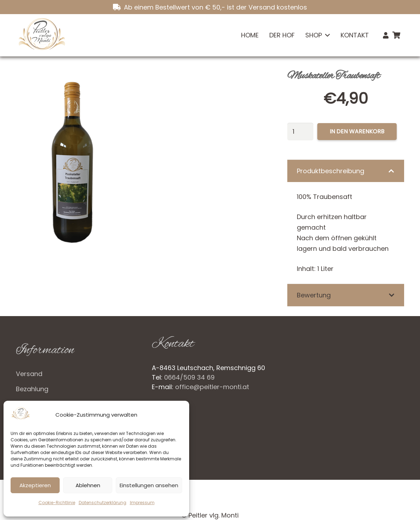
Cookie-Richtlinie (57, 503)
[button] (326, 35)
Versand (29, 374)
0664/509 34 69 (189, 377)
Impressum (142, 503)
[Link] (386, 35)
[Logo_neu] (41, 35)
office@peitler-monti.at (212, 387)
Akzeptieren (35, 485)
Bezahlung (32, 389)
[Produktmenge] (300, 132)
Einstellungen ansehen (149, 485)
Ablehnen (88, 485)
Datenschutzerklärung (103, 503)
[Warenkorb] (396, 35)
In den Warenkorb (357, 131)
